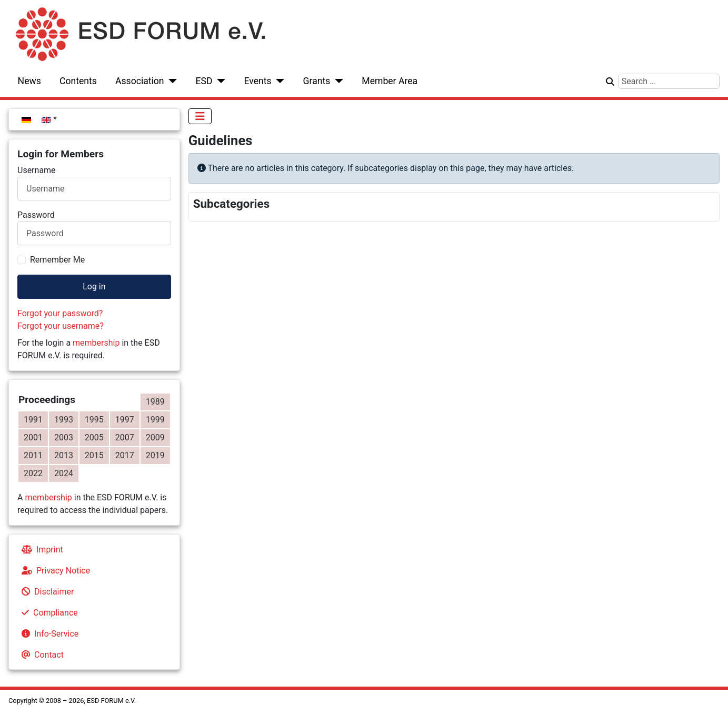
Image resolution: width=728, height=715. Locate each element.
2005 (94, 437)
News (29, 81)
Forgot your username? (61, 326)
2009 (155, 437)
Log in (94, 286)
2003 (64, 437)
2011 (33, 455)
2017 (125, 455)
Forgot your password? (60, 313)
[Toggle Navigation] (200, 116)
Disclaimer (46, 592)
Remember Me (57, 260)
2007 (125, 437)
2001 (33, 437)
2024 (64, 473)
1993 (64, 420)
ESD (204, 81)
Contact (41, 655)
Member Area (390, 81)
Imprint (40, 550)
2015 (94, 455)
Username (37, 170)
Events (257, 81)
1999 (155, 420)
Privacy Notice (54, 571)
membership (96, 343)
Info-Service (48, 634)
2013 (64, 455)
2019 (155, 455)
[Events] (278, 81)
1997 (125, 420)
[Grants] (337, 81)
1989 (155, 402)
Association (140, 81)
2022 (33, 473)
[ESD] (219, 81)
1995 (94, 420)
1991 (33, 420)
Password (36, 215)
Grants (317, 81)
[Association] (171, 81)
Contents (78, 81)
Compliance (48, 613)
